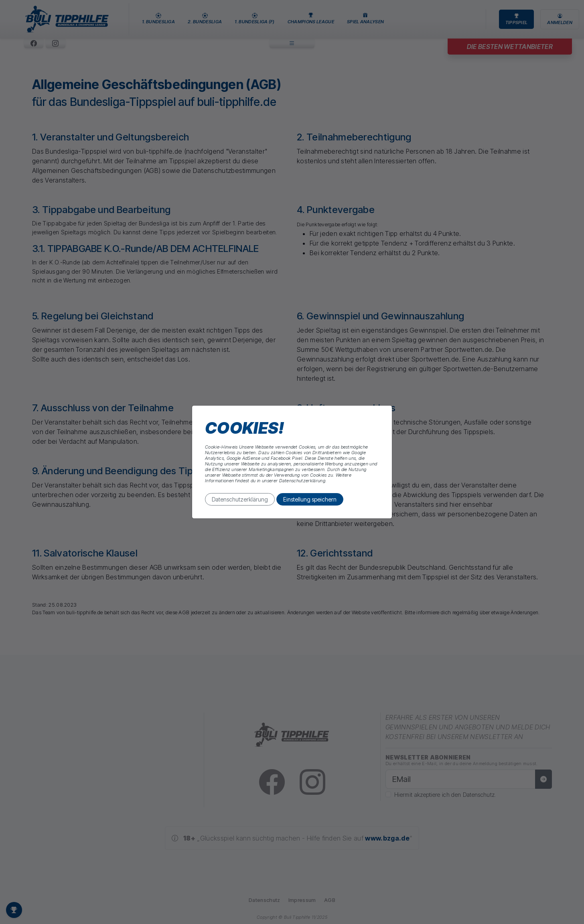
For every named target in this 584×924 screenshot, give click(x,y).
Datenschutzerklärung (240, 499)
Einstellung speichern (310, 499)
